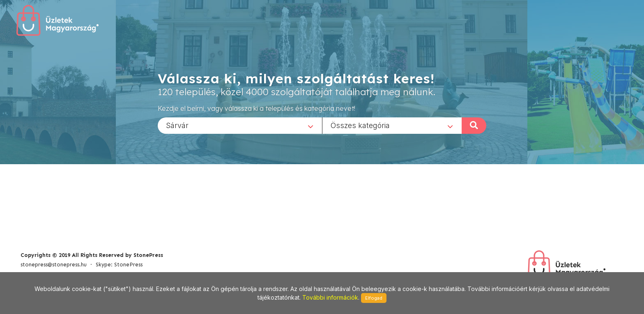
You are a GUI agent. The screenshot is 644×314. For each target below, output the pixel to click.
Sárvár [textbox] (177, 125)
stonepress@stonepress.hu (54, 265)
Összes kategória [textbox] (360, 125)
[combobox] (240, 125)
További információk (330, 297)
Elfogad (374, 298)
